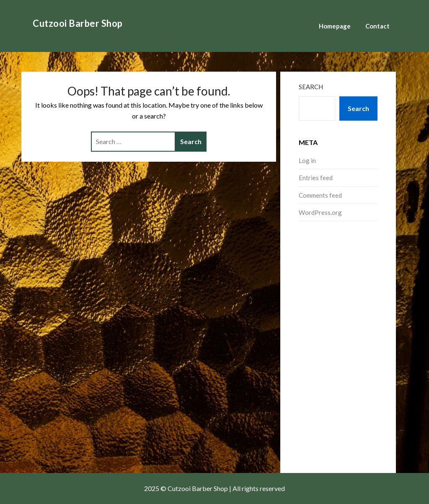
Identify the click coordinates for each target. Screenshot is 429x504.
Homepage (335, 26)
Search (311, 87)
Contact (377, 26)
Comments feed (320, 195)
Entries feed (316, 178)
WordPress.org (320, 212)
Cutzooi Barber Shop (78, 23)
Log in (307, 160)
